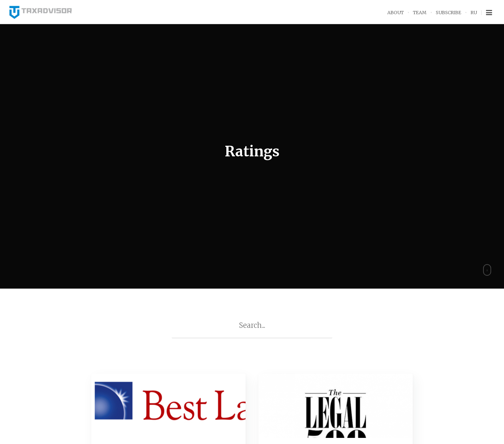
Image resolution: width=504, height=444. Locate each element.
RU (474, 13)
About (396, 13)
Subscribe (449, 13)
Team (420, 13)
